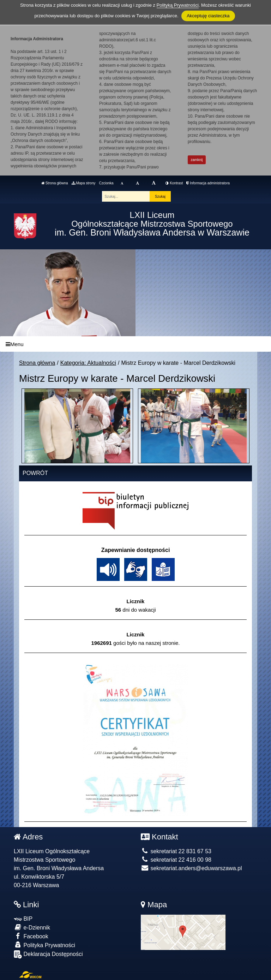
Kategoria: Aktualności (88, 363)
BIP (23, 919)
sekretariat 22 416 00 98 (176, 860)
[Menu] (135, 344)
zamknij (197, 160)
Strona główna (55, 183)
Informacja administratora (208, 183)
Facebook (31, 936)
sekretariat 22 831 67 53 (176, 851)
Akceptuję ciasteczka (208, 16)
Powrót (35, 473)
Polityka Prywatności (44, 945)
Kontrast (174, 183)
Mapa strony (84, 183)
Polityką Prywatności (178, 5)
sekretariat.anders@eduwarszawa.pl (191, 868)
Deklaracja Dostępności (48, 954)
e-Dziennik (32, 927)
